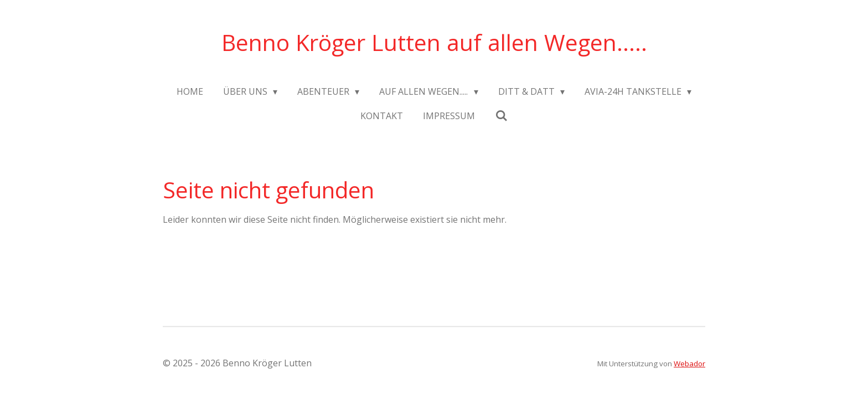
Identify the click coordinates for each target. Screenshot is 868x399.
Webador (689, 364)
